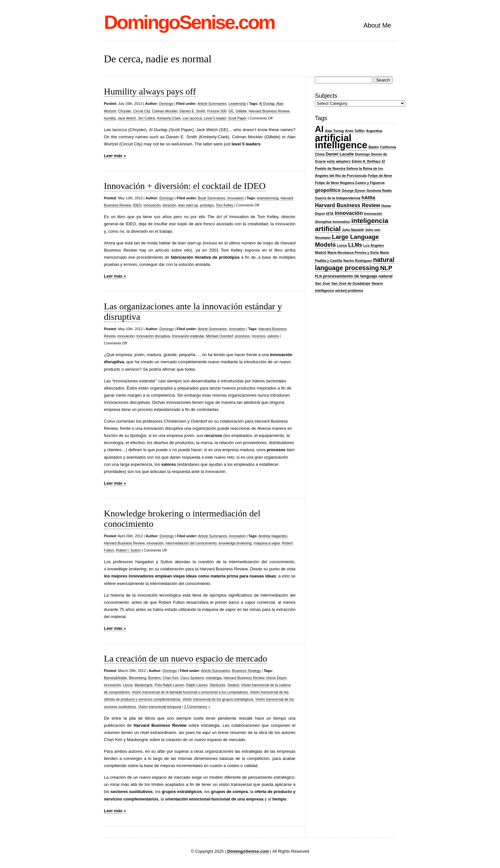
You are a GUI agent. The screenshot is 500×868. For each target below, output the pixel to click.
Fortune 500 (217, 111)
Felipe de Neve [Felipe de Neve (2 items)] (380, 176)
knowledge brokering (235, 543)
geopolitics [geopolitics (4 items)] (328, 190)
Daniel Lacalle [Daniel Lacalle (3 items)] (340, 154)
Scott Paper (237, 118)
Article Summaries (212, 104)
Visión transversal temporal (159, 707)
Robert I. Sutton (128, 550)
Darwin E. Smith (192, 111)
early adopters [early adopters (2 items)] (339, 161)
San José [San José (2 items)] (323, 283)
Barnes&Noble (115, 678)
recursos (258, 336)
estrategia (214, 678)
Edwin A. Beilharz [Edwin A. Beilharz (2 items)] (366, 161)
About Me (377, 25)
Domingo (166, 104)
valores (273, 336)
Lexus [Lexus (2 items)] (342, 245)
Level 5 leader (215, 118)
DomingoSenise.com (189, 22)
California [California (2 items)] (388, 147)
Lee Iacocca (192, 118)
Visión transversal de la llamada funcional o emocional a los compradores (190, 692)
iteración (169, 205)
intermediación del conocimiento (191, 543)
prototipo (207, 205)
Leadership (237, 104)
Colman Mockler (165, 111)
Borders (154, 678)
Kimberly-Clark (169, 118)
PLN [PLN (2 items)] (318, 276)
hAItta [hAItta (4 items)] (368, 198)
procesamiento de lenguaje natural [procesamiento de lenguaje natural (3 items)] (358, 276)
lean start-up (188, 205)
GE (231, 111)
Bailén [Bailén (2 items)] (374, 147)
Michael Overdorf (219, 336)
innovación (152, 205)
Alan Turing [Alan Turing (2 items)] (334, 131)
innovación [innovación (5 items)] (349, 213)
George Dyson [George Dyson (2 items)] (353, 191)
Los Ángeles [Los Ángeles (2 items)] (374, 245)
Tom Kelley (225, 205)
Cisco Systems (192, 678)
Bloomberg (137, 678)
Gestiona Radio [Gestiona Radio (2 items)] (379, 191)
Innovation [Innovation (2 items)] (342, 222)
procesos (242, 336)
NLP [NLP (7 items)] (386, 268)
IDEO (137, 205)
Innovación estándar (188, 336)
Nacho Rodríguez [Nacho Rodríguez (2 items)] (358, 261)
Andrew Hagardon (273, 536)
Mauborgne (144, 685)
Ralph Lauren (197, 685)
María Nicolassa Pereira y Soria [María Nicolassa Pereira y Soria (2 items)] (353, 253)
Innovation (236, 198)
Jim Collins (147, 118)
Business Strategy (247, 671)
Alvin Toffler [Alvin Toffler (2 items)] (355, 131)
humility (110, 118)
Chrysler (124, 111)
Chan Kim (170, 678)
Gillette (241, 111)
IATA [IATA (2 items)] (330, 214)
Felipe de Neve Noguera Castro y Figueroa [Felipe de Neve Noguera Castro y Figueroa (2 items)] (350, 183)
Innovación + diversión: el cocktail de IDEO (185, 186)
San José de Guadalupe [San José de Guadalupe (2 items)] (351, 283)
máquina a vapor (267, 543)
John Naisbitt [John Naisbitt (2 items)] (353, 230)
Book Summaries (212, 198)
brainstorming (268, 198)
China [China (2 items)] (320, 154)
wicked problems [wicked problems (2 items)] (349, 291)
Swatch (233, 685)
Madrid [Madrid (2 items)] (321, 253)
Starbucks (217, 685)
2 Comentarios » (197, 707)
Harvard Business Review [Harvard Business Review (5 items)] (348, 205)
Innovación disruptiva (153, 336)
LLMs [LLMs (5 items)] (355, 245)
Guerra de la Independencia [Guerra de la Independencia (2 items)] (338, 198)
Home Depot (276, 678)
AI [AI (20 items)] (319, 129)
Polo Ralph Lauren (169, 685)
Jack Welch (127, 118)
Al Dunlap (267, 104)
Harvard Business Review (269, 111)
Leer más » (115, 156)
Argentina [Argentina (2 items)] (374, 131)
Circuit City (142, 111)
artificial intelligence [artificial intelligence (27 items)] (341, 141)
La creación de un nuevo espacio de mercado (186, 658)
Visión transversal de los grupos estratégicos (218, 699)
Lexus (128, 685)
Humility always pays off (150, 91)
